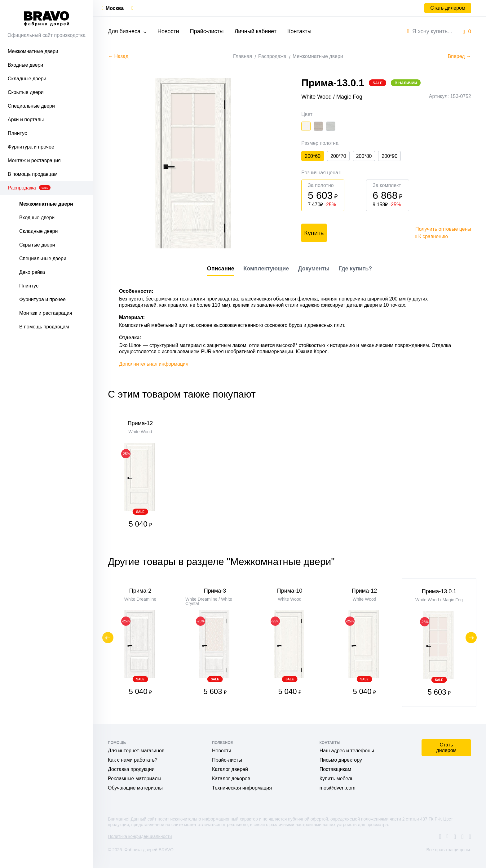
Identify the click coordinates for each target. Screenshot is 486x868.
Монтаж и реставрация (34, 160)
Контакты (299, 31)
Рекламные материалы (135, 779)
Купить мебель (337, 779)
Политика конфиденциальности (140, 836)
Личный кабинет (255, 31)
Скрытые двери (26, 92)
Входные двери (25, 65)
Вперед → (459, 56)
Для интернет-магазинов (136, 751)
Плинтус (17, 133)
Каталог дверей (230, 769)
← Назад (118, 56)
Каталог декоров (231, 779)
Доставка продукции (131, 769)
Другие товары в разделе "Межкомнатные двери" (221, 562)
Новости (168, 31)
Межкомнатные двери (33, 51)
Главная (243, 56)
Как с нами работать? (133, 760)
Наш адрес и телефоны (347, 751)
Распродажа (29, 188)
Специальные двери (31, 106)
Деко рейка (32, 272)
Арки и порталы (26, 120)
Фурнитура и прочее (31, 147)
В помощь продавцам (33, 174)
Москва (115, 8)
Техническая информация (242, 788)
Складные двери (27, 79)
